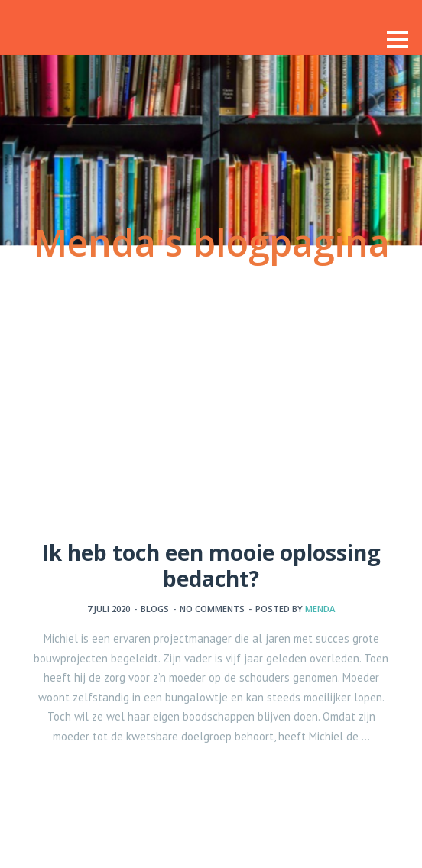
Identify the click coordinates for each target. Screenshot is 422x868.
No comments (212, 609)
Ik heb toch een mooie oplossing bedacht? (211, 565)
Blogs (155, 609)
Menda (320, 609)
